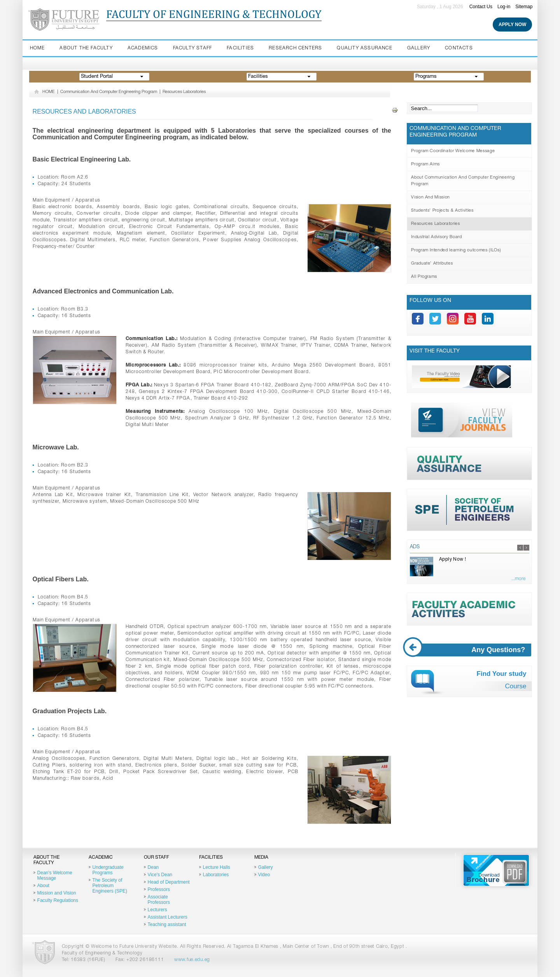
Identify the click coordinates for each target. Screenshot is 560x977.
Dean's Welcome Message (55, 875)
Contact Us (481, 7)
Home (38, 48)
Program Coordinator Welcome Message (453, 151)
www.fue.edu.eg (192, 960)
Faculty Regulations (58, 900)
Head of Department (169, 882)
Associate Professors (159, 900)
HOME (49, 92)
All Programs (424, 277)
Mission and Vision (57, 893)
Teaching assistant (167, 924)
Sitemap (524, 7)
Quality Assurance (364, 48)
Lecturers (157, 910)
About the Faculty (86, 48)
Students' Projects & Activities (442, 211)
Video (264, 875)
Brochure (496, 870)
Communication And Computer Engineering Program (109, 92)
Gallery (419, 48)
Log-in (504, 7)
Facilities (240, 48)
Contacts (459, 48)
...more (518, 579)
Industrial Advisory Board (437, 237)
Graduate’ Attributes (432, 264)
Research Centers (295, 48)
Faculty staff (193, 48)
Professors (159, 889)
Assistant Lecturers (168, 917)
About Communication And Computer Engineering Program (463, 181)
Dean (153, 867)
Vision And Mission (430, 197)
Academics (143, 48)
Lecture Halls (217, 867)
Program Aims (425, 164)
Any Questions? (471, 650)
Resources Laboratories (184, 92)
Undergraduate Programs (108, 870)
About (43, 886)
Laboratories (216, 875)
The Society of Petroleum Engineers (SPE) (110, 886)
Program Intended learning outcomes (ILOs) (456, 250)
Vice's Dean (160, 875)
